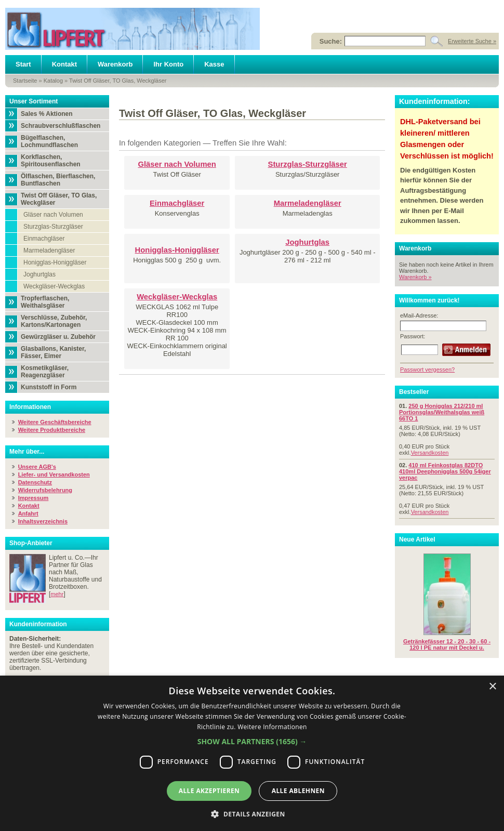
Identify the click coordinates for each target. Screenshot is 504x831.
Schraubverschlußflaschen (61, 126)
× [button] (492, 687)
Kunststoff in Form (49, 387)
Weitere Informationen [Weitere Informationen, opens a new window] (272, 727)
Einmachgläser (44, 239)
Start (23, 64)
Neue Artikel (417, 539)
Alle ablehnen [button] (298, 791)
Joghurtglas (39, 274)
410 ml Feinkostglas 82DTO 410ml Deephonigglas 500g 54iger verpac (445, 471)
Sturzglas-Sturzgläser (53, 227)
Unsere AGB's (37, 467)
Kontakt (64, 64)
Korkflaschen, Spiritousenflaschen (51, 161)
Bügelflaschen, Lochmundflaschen (49, 141)
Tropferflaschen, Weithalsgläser (45, 302)
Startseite (25, 81)
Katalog (53, 81)
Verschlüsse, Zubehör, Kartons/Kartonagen (54, 321)
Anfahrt (28, 513)
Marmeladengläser (49, 250)
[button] (252, 741)
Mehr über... (27, 452)
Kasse (214, 64)
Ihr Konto (168, 64)
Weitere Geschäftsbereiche (55, 422)
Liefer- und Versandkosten (54, 474)
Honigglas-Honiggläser (55, 262)
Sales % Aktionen (47, 114)
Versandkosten (430, 453)
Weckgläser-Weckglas (54, 286)
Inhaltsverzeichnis (43, 521)
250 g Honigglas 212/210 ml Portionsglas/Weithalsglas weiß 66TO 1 (442, 412)
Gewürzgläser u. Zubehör (58, 337)
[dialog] (252, 753)
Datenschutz (35, 482)
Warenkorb (115, 64)
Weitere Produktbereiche (52, 430)
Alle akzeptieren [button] (209, 791)
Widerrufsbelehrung (45, 490)
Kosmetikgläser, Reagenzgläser (45, 372)
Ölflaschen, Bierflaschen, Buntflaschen (58, 180)
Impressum (34, 498)
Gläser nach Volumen (53, 215)
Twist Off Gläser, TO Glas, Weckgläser (118, 81)
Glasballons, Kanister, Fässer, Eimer (53, 352)
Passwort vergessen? (427, 370)
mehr (57, 594)
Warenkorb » (415, 277)
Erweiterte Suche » (472, 41)
